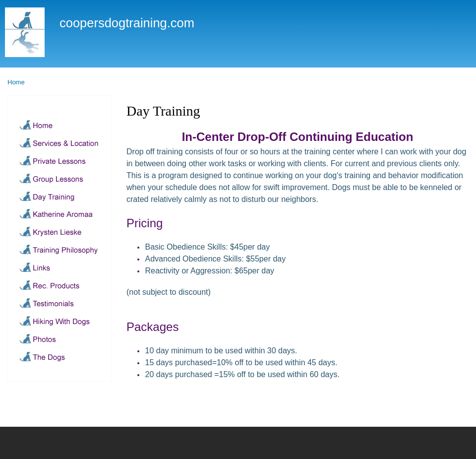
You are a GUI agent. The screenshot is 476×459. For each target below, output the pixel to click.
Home (16, 82)
